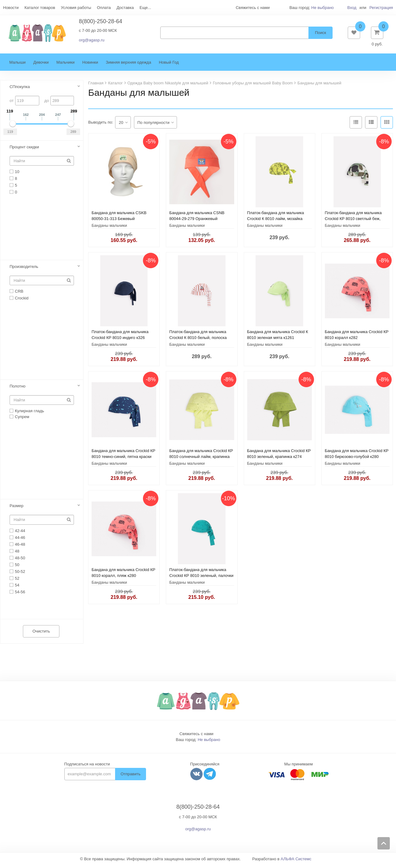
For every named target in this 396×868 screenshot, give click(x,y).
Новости (11, 8)
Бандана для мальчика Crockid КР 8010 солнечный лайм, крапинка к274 (201, 460)
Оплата (104, 8)
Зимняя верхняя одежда (129, 65)
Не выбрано (323, 8)
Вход (352, 8)
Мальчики (65, 65)
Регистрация (381, 8)
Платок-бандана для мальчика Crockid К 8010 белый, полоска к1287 (198, 341)
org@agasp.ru (92, 42)
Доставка (125, 8)
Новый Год (169, 65)
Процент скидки (24, 150)
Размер (17, 509)
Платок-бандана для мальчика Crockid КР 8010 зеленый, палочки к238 (201, 579)
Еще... (145, 8)
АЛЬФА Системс (296, 862)
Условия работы (76, 8)
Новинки (90, 65)
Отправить (131, 777)
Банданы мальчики (109, 229)
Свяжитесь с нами (196, 737)
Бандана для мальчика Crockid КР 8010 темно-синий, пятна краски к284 (123, 460)
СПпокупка (20, 90)
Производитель (24, 270)
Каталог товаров (40, 8)
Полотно (17, 389)
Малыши (17, 65)
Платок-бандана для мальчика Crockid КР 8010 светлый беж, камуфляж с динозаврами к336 (354, 222)
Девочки (41, 65)
